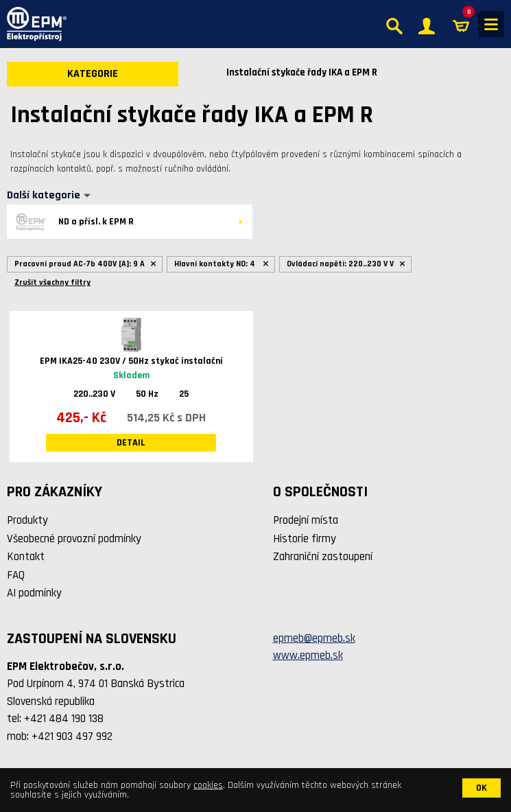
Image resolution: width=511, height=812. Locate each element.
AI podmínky (34, 593)
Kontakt (26, 557)
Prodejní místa (306, 520)
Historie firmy (305, 539)
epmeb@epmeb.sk (314, 638)
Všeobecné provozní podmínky (74, 539)
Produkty (27, 520)
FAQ (16, 575)
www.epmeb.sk (308, 656)
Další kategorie (44, 196)
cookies (208, 785)
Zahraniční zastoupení (323, 557)
